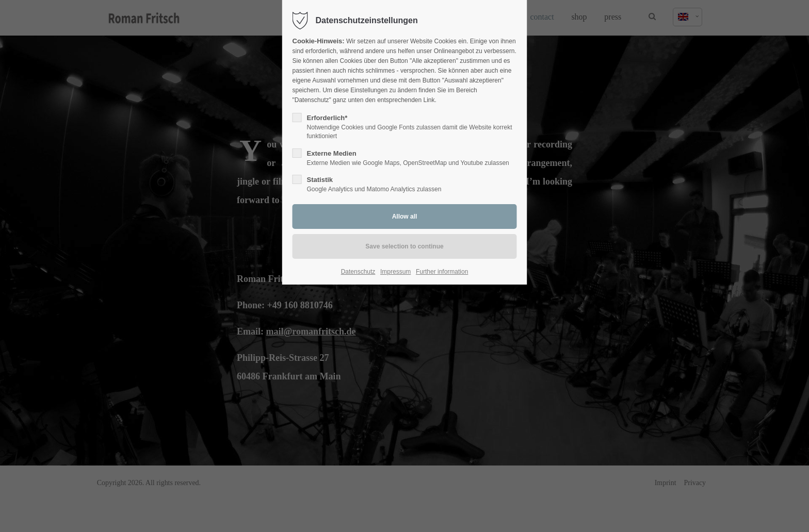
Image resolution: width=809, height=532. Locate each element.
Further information (442, 272)
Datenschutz (358, 272)
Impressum (395, 272)
